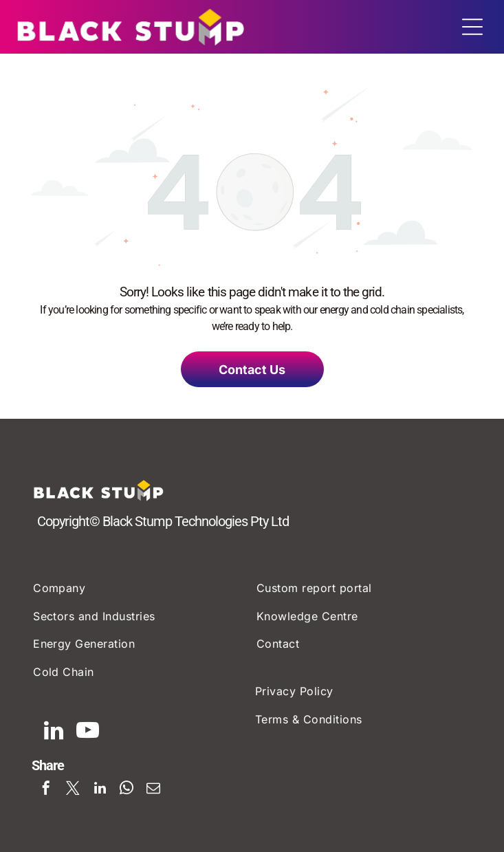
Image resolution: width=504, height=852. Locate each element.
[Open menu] (472, 27)
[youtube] (88, 732)
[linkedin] (54, 732)
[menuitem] (142, 588)
